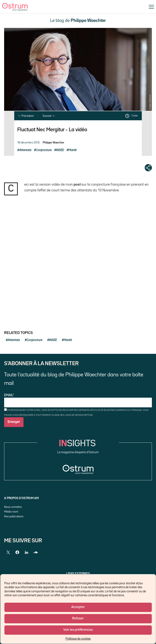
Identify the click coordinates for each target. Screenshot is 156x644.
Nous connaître (13, 507)
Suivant (49, 116)
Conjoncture (44, 150)
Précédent (26, 116)
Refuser (78, 618)
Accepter (78, 607)
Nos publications (14, 516)
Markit (73, 150)
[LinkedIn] (26, 552)
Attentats (25, 150)
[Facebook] (17, 552)
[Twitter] (8, 552)
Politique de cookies (78, 639)
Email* (78, 401)
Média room (11, 512)
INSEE (60, 150)
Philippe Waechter (53, 143)
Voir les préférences (78, 630)
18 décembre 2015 (28, 143)
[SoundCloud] (35, 552)
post (77, 185)
